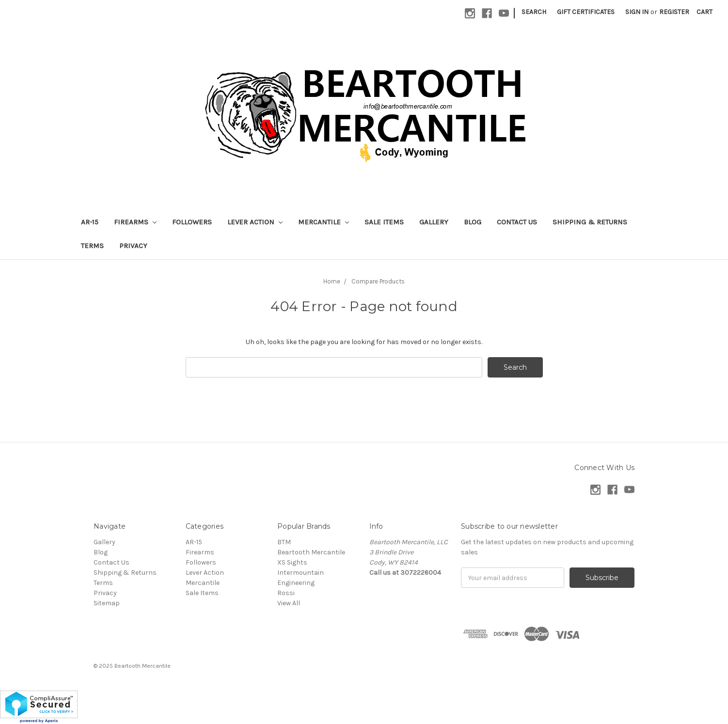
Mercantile (324, 222)
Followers (192, 222)
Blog (473, 222)
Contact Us (517, 222)
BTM (284, 542)
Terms (92, 246)
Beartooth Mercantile (311, 552)
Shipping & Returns (590, 222)
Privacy (133, 246)
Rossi (286, 593)
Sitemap (107, 603)
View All (289, 603)
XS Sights (292, 562)
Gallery (434, 222)
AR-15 (90, 222)
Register (674, 12)
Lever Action (255, 222)
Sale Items (384, 222)
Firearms (135, 222)
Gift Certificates (586, 12)
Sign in (637, 12)
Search (534, 12)
